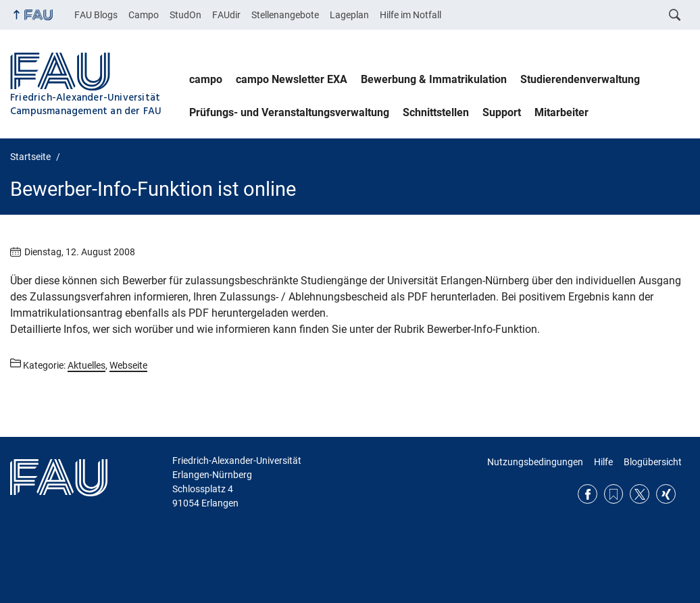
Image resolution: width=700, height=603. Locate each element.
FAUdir (226, 15)
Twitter (640, 494)
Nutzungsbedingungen (535, 462)
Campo (144, 15)
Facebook (587, 494)
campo (206, 79)
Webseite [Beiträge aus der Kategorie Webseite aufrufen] (128, 365)
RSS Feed (614, 494)
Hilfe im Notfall (410, 15)
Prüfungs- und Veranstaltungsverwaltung (289, 112)
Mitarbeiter (561, 112)
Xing (666, 494)
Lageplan (349, 15)
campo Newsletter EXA (292, 79)
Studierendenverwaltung (580, 79)
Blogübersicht (653, 462)
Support (502, 112)
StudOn (185, 15)
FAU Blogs (96, 15)
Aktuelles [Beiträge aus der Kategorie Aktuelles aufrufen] (86, 365)
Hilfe (603, 462)
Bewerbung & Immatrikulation (434, 79)
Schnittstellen (436, 112)
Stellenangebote (285, 15)
